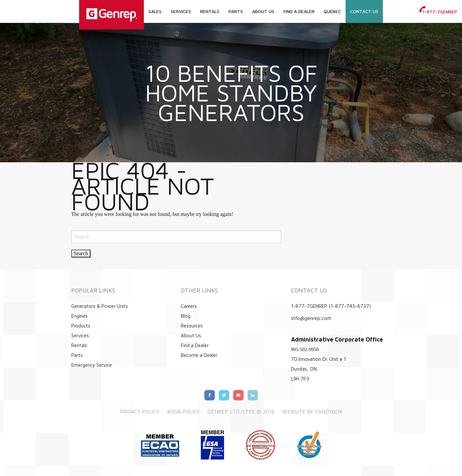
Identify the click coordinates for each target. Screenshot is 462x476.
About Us (263, 11)
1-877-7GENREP (438, 12)
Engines (79, 316)
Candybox (328, 412)
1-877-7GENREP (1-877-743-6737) (331, 306)
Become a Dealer (199, 355)
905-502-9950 (305, 349)
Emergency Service (92, 365)
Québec (332, 11)
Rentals (210, 11)
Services (181, 11)
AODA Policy (183, 412)
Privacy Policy (140, 412)
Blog (186, 316)
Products (81, 326)
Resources (192, 326)
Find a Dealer (299, 11)
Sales (155, 11)
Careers (189, 306)
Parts (236, 11)
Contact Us (364, 11)
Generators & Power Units (100, 306)
